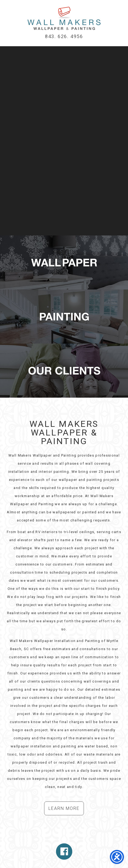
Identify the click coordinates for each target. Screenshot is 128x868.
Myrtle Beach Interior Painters (64, 317)
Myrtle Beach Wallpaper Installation (64, 18)
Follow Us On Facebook (64, 852)
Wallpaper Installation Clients (64, 371)
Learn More (64, 808)
